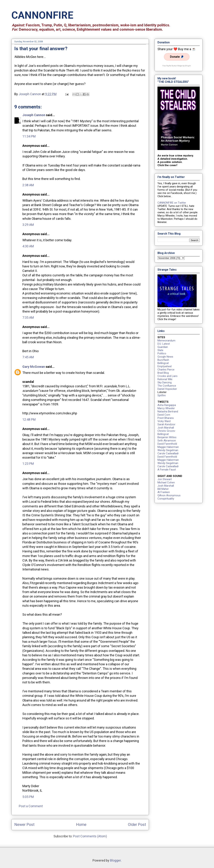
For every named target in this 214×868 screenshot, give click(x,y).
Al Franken (164, 492)
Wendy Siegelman (168, 450)
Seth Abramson (167, 441)
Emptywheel (165, 366)
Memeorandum (166, 341)
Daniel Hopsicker (167, 389)
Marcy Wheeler (166, 408)
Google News (165, 357)
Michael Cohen (166, 482)
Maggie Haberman (168, 447)
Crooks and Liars (167, 376)
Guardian (163, 347)
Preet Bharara (166, 418)
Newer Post (24, 825)
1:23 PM (28, 464)
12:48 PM (29, 419)
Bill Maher (163, 489)
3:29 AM (28, 225)
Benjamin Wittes (167, 437)
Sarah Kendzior (166, 424)
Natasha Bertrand (168, 412)
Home (81, 825)
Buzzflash (163, 360)
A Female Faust (167, 470)
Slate (160, 350)
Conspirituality (166, 499)
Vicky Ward (164, 421)
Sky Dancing (165, 382)
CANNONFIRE (42, 15)
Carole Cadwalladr (168, 453)
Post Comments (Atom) (90, 836)
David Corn (164, 415)
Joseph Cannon (34, 115)
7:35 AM (28, 318)
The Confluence (167, 386)
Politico (162, 353)
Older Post (137, 825)
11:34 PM (29, 136)
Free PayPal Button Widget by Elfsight (177, 66)
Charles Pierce (166, 370)
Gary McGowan (34, 367)
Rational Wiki (165, 379)
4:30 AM (28, 246)
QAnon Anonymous (169, 495)
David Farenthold (167, 444)
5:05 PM (28, 797)
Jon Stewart (165, 479)
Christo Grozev (166, 431)
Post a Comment (31, 806)
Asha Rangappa (167, 405)
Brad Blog (163, 373)
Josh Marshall (166, 428)
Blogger (115, 860)
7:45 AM (28, 357)
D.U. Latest (164, 344)
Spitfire (162, 395)
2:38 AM (28, 185)
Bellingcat (163, 363)
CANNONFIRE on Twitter (172, 203)
